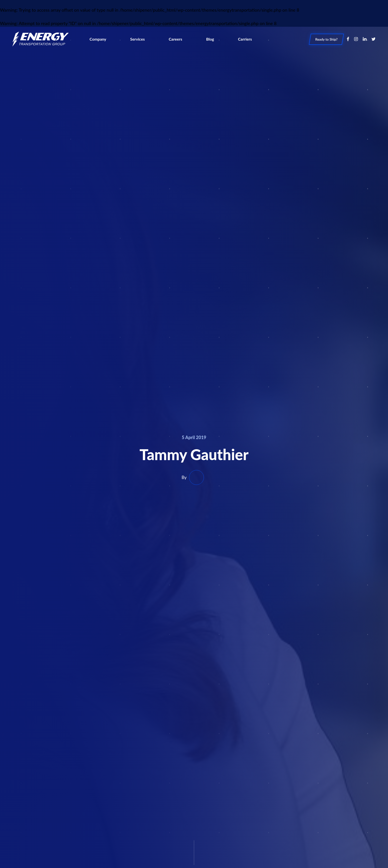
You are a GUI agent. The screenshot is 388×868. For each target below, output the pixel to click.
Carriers (245, 39)
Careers (176, 39)
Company (98, 39)
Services (137, 39)
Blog (210, 39)
